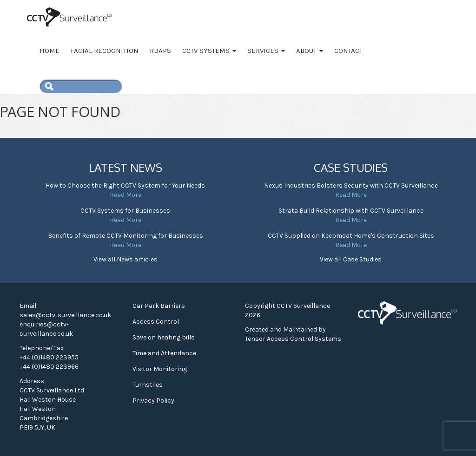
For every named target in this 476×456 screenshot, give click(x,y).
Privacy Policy (153, 401)
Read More (126, 195)
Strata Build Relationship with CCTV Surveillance (351, 211)
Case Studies (351, 167)
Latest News (126, 167)
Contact (348, 51)
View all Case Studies (351, 259)
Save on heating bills (164, 337)
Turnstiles (148, 385)
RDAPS (160, 51)
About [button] (310, 51)
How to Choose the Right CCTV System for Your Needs (125, 186)
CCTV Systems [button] (209, 51)
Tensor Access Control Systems (293, 339)
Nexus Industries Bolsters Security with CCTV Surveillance (351, 186)
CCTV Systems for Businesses (125, 211)
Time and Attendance (164, 353)
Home (50, 51)
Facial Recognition (105, 51)
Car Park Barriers (159, 306)
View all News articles (126, 259)
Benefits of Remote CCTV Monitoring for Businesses (126, 236)
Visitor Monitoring (160, 369)
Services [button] (266, 51)
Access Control (156, 322)
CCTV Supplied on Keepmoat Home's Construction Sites (351, 236)
